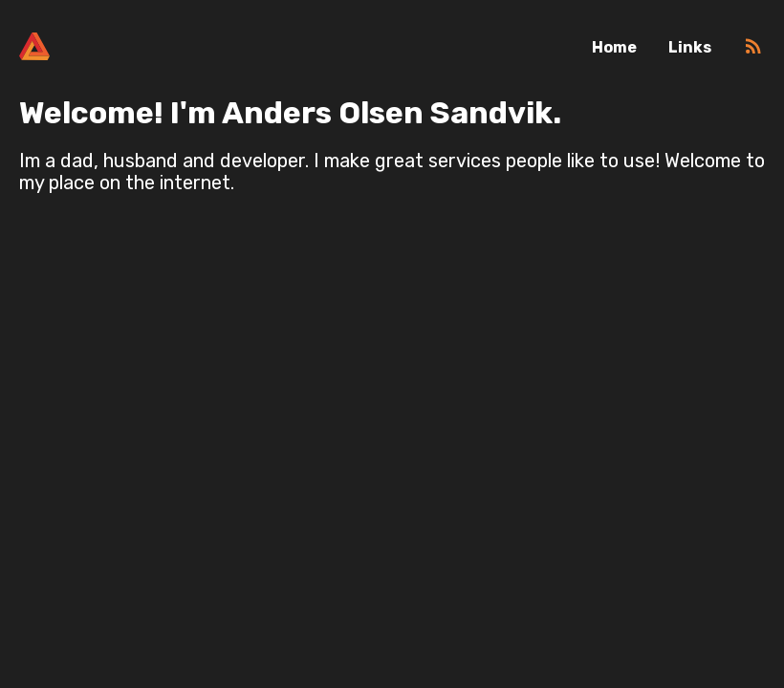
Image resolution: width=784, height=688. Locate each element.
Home (614, 47)
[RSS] (753, 52)
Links (690, 47)
